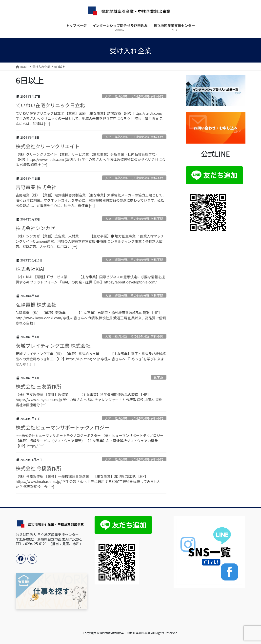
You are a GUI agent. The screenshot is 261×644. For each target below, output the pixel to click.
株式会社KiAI (30, 269)
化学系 (158, 377)
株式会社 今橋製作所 (39, 468)
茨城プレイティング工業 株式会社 (53, 346)
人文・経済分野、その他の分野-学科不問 (134, 96)
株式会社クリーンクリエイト (48, 146)
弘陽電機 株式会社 (36, 305)
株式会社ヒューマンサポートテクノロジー (63, 427)
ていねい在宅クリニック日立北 (50, 105)
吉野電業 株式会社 (36, 187)
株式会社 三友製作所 (39, 386)
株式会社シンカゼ (36, 228)
